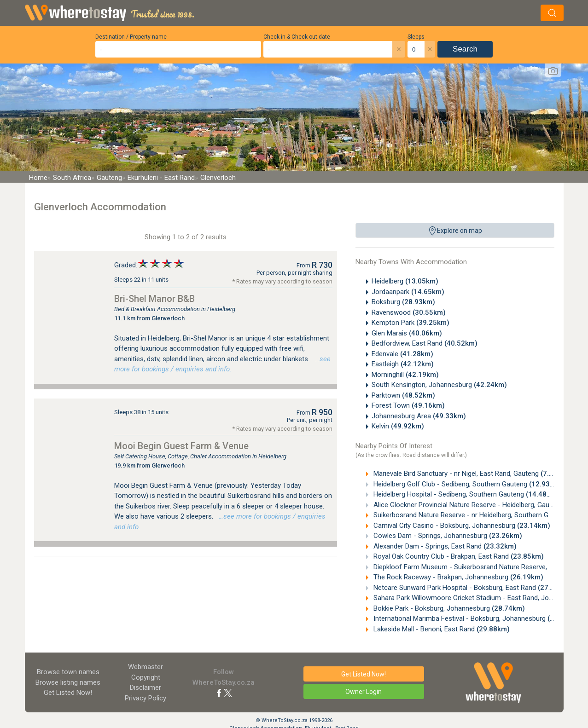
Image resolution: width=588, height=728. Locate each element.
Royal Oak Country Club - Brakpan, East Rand (458, 556)
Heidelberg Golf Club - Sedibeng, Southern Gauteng (467, 484)
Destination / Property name (131, 37)
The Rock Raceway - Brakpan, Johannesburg (457, 577)
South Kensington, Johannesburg (439, 385)
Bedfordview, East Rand (425, 343)
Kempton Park (410, 323)
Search (465, 49)
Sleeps (416, 37)
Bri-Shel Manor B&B (154, 299)
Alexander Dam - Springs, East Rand (444, 546)
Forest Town (408, 405)
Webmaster (146, 667)
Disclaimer (146, 688)
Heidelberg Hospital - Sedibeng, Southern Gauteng (465, 494)
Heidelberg (405, 281)
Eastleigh (403, 364)
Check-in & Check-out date (297, 37)
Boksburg (403, 302)
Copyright (146, 677)
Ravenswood (409, 312)
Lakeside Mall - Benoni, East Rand (441, 629)
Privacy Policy (146, 698)
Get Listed (68, 693)
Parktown (403, 395)
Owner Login (364, 692)
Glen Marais (407, 333)
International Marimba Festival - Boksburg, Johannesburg (476, 618)
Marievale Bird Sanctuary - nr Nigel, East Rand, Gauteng (471, 474)
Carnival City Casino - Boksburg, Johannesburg (461, 526)
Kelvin (398, 426)
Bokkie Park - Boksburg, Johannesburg (448, 608)
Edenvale (402, 354)
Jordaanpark (408, 292)
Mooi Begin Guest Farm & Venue (181, 446)
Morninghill (405, 375)
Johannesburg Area (419, 416)
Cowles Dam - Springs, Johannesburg (447, 536)
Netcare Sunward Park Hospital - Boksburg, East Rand (471, 588)
